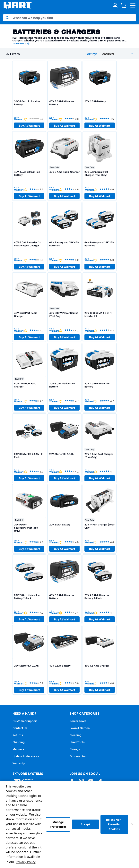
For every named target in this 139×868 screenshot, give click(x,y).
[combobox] (117, 54)
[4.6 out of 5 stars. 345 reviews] (107, 542)
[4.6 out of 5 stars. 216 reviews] (37, 542)
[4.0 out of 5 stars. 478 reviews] (72, 542)
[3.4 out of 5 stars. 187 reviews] (72, 612)
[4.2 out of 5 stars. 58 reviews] (72, 330)
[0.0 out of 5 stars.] (37, 119)
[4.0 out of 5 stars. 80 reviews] (107, 683)
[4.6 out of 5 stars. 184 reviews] (72, 189)
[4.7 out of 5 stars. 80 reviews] (72, 401)
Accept (86, 824)
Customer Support (25, 721)
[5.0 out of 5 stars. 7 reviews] (107, 260)
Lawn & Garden (80, 728)
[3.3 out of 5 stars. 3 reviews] (37, 260)
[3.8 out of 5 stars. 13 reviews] (72, 119)
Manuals (18, 749)
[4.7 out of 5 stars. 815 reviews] (107, 401)
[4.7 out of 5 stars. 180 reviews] (107, 471)
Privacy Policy (26, 862)
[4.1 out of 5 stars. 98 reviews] (37, 401)
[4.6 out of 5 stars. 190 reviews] (107, 189)
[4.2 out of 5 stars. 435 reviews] (37, 612)
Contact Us (20, 728)
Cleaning (76, 735)
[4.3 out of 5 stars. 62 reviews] (107, 330)
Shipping (19, 742)
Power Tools (78, 721)
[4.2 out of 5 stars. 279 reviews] (72, 471)
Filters (13, 54)
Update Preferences (26, 756)
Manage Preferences (58, 824)
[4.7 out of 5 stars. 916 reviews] (107, 612)
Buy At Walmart (29, 126)
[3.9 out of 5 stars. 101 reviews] (37, 683)
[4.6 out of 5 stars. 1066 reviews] (107, 119)
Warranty (19, 763)
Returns (18, 735)
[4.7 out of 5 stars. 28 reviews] (37, 330)
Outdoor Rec (78, 756)
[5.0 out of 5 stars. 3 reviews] (72, 260)
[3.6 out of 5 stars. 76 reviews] (72, 683)
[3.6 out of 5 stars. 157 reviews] (37, 189)
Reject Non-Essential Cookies (114, 824)
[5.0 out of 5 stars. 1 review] (37, 471)
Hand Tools (77, 742)
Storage (75, 749)
